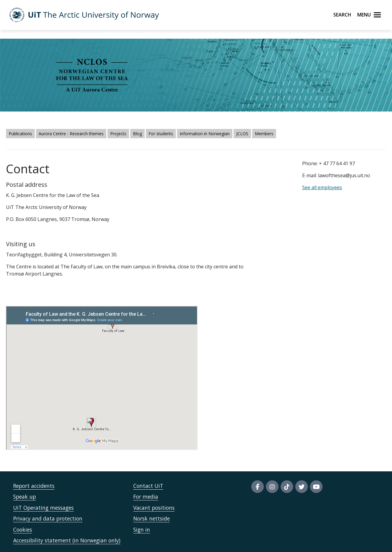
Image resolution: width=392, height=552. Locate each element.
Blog (137, 134)
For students (161, 134)
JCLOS (242, 134)
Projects (118, 134)
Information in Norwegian (205, 134)
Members (264, 134)
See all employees (322, 187)
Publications (20, 134)
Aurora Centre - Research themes (71, 134)
